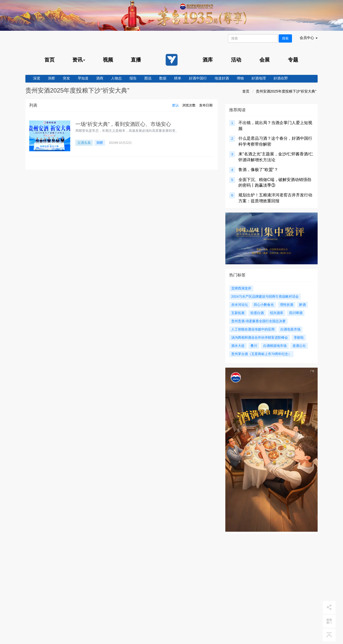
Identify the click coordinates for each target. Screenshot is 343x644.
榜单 (178, 78)
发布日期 (206, 105)
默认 (176, 105)
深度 (37, 78)
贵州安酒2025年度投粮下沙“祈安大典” (286, 91)
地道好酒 (222, 78)
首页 (49, 60)
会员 (309, 38)
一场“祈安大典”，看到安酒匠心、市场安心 (123, 124)
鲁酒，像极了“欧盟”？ (258, 170)
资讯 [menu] (79, 60)
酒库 (208, 60)
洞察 (52, 78)
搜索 (285, 38)
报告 (133, 78)
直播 (136, 60)
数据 (163, 78)
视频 (108, 60)
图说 (148, 78)
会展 (265, 60)
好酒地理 (259, 78)
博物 (240, 78)
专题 (293, 60)
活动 (236, 60)
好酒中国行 (198, 78)
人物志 (116, 78)
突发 (66, 78)
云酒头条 (84, 143)
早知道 (83, 78)
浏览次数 (189, 105)
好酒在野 (281, 78)
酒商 (100, 78)
